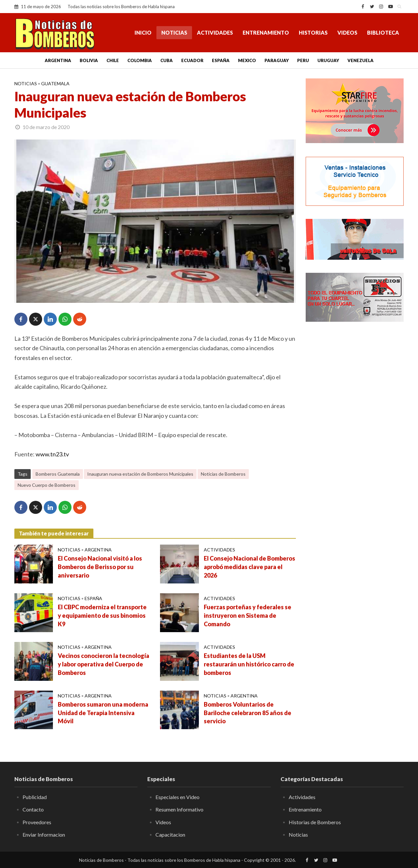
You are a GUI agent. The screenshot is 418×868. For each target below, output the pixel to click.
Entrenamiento (266, 33)
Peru (303, 60)
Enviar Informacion (44, 835)
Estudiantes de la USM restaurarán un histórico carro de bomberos (249, 664)
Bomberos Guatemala (58, 474)
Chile (113, 60)
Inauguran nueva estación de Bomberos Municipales (140, 474)
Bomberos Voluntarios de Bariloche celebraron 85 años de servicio (248, 713)
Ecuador (192, 60)
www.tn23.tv (52, 454)
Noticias (174, 33)
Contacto (33, 809)
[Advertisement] (355, 433)
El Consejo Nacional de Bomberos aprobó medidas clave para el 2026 (249, 567)
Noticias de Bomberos (223, 474)
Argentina (58, 60)
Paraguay (277, 60)
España (221, 60)
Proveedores (37, 822)
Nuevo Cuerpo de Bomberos (47, 485)
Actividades (215, 33)
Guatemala (55, 83)
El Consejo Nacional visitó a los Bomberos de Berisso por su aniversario (100, 567)
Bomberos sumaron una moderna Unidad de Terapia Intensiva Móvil (103, 713)
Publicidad (35, 797)
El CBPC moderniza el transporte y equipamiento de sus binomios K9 (102, 615)
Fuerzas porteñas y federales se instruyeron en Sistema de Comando (248, 615)
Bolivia (89, 60)
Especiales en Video (177, 797)
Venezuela (361, 60)
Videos (347, 33)
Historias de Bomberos (315, 822)
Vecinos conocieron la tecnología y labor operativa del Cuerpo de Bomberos (104, 664)
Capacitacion (170, 835)
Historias (313, 33)
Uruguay (328, 60)
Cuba (167, 60)
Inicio (143, 33)
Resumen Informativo (179, 809)
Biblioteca (383, 33)
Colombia (140, 60)
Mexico (247, 60)
